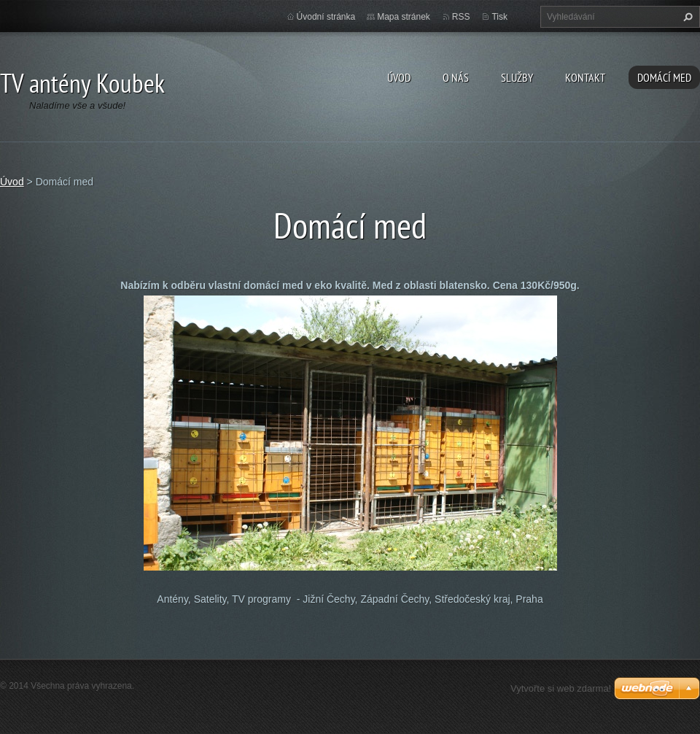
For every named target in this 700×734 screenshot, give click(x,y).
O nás (456, 77)
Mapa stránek (404, 17)
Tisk (499, 17)
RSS (461, 17)
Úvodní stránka (326, 17)
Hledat (686, 17)
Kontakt (585, 77)
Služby (517, 77)
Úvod (399, 77)
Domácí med (664, 77)
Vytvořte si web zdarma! (561, 688)
